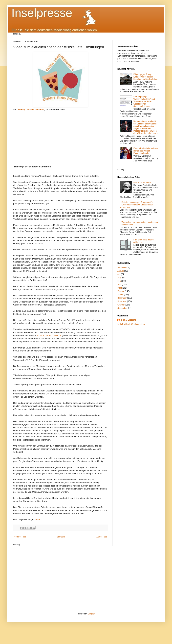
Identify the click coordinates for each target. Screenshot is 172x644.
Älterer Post (101, 537)
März (120, 288)
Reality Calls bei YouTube (31, 109)
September (122, 267)
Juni (119, 278)
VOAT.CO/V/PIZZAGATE (49, 335)
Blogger (91, 614)
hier (38, 519)
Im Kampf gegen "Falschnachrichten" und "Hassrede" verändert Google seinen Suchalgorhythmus (144, 101)
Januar (120, 295)
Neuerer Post (20, 537)
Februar (121, 291)
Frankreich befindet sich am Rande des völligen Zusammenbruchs (146, 151)
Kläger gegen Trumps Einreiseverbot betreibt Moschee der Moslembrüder (146, 77)
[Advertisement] (124, 579)
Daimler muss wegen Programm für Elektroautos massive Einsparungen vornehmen (137, 205)
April (119, 284)
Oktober (121, 305)
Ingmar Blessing (128, 320)
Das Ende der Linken (143, 183)
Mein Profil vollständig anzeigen (131, 324)
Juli (119, 274)
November (122, 301)
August (120, 271)
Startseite (61, 537)
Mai (119, 281)
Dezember (122, 298)
